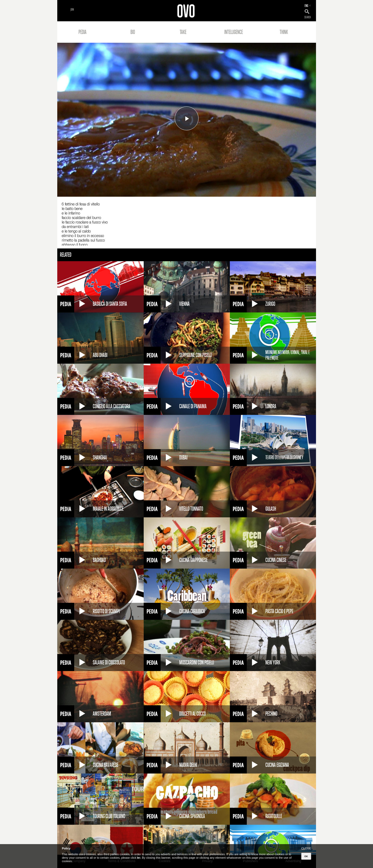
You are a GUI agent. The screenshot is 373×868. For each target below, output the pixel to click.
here (139, 858)
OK (306, 856)
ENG (306, 6)
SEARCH (308, 17)
